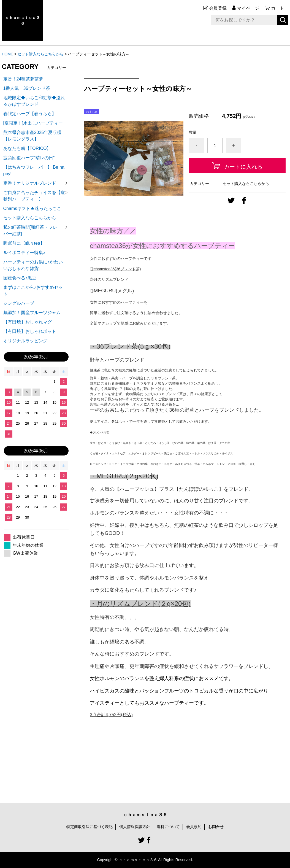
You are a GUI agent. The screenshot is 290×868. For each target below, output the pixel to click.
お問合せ (216, 827)
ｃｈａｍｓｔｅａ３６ (23, 21)
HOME (8, 54)
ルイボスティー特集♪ (24, 253)
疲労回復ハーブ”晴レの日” (29, 158)
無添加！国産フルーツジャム (32, 313)
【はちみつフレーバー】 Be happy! (34, 170)
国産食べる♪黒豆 (20, 278)
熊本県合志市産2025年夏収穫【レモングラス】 (32, 136)
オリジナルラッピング (25, 341)
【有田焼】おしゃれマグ (28, 322)
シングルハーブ (19, 303)
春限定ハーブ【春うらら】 (30, 114)
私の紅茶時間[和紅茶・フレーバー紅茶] (32, 231)
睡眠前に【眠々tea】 (24, 243)
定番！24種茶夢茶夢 (23, 79)
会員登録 (218, 8)
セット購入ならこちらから (40, 54)
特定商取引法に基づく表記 (90, 827)
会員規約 (194, 827)
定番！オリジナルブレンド (30, 183)
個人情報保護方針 (135, 827)
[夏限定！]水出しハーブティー (33, 123)
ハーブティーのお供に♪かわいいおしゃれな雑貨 (33, 265)
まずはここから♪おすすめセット (33, 291)
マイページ (248, 8)
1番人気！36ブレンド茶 (27, 88)
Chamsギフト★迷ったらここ (32, 208)
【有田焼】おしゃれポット (30, 331)
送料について (168, 827)
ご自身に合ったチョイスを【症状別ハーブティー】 (34, 196)
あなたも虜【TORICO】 (27, 148)
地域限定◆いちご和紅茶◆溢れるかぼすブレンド (34, 101)
